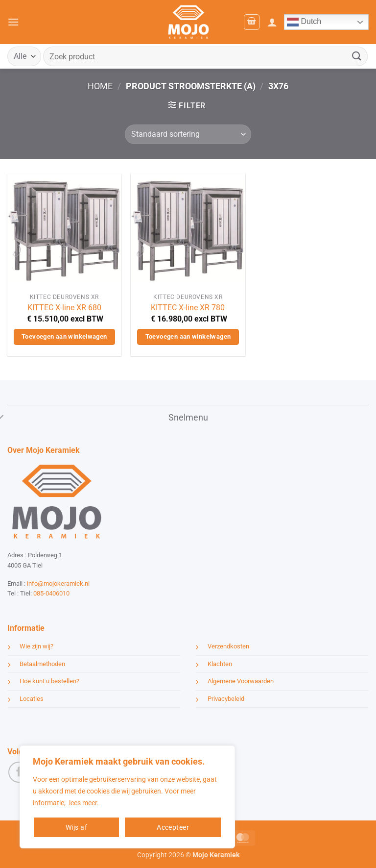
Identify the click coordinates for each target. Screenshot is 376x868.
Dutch (304, 22)
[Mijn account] (272, 22)
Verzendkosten (228, 646)
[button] (13, 22)
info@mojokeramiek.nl (58, 583)
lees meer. (84, 803)
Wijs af (76, 827)
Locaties (32, 699)
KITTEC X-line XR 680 (64, 308)
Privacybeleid (226, 699)
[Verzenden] (357, 56)
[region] (127, 797)
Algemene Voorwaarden (241, 681)
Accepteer (173, 827)
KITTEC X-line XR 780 (188, 308)
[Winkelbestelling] (188, 134)
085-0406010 (51, 593)
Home (100, 86)
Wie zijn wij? (36, 646)
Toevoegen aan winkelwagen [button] (64, 336)
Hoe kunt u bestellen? (49, 681)
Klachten (220, 664)
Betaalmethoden (42, 664)
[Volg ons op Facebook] (19, 772)
